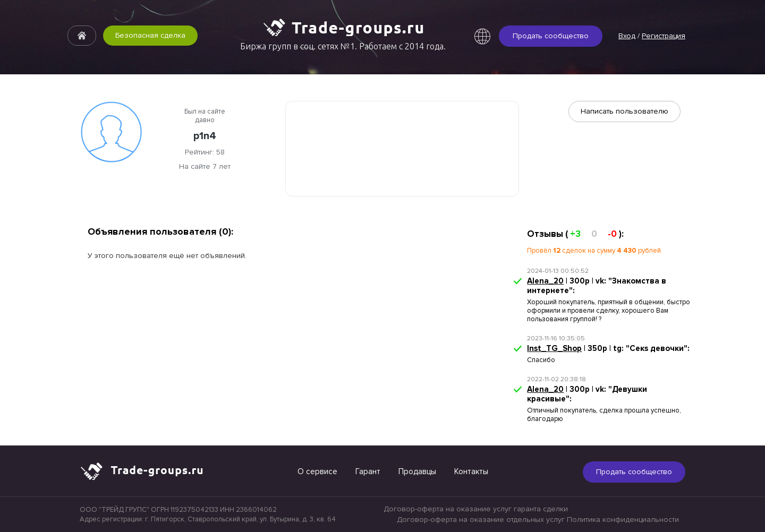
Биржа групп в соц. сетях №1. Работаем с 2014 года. (343, 46)
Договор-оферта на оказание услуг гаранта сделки (476, 509)
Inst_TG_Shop (554, 348)
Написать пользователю (624, 111)
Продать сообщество (551, 36)
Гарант (368, 471)
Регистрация (664, 36)
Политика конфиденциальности (623, 520)
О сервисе (317, 471)
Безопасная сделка (150, 35)
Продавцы (417, 471)
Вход (627, 36)
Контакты (471, 471)
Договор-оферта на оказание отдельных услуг (481, 520)
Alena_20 (545, 281)
